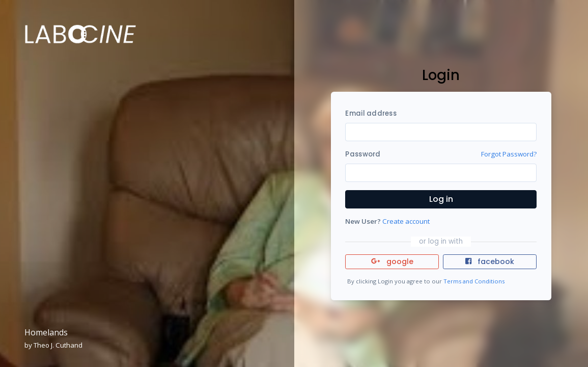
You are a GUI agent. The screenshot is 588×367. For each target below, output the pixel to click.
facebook (490, 261)
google (392, 261)
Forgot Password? (509, 154)
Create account (406, 221)
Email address (371, 113)
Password (363, 154)
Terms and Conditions (474, 281)
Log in (441, 199)
